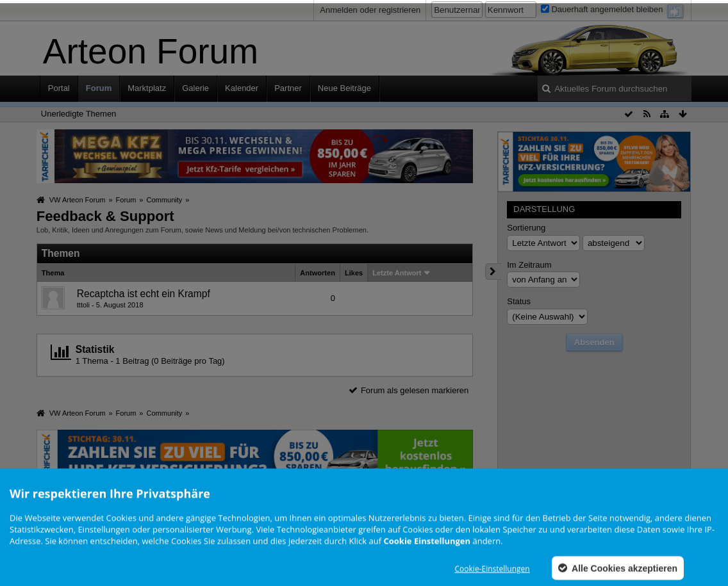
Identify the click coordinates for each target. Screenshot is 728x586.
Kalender (242, 88)
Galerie (195, 88)
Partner (288, 88)
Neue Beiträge (344, 88)
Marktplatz (147, 88)
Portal (59, 88)
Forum (99, 88)
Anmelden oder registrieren (370, 10)
